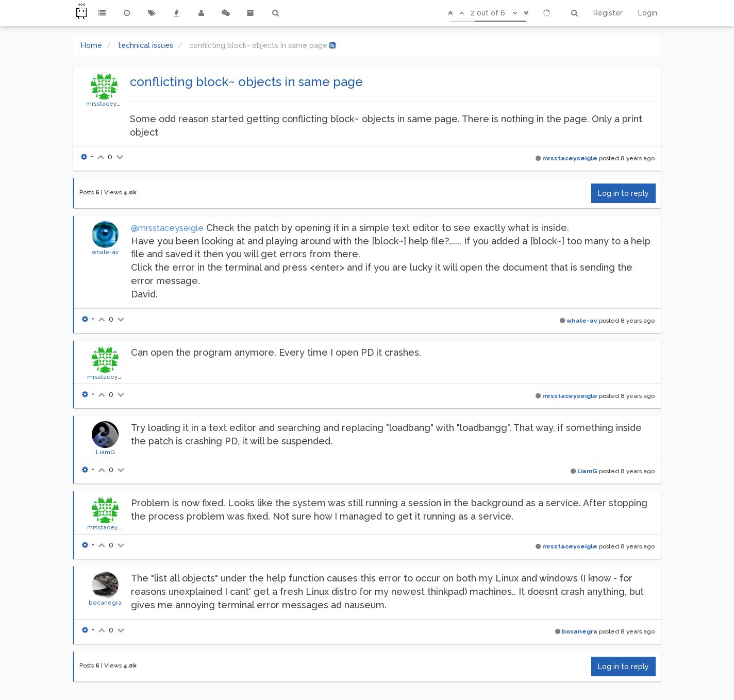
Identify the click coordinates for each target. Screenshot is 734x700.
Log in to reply (623, 193)
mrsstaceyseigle (111, 104)
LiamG (105, 452)
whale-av (105, 252)
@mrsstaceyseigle (167, 228)
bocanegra (105, 603)
